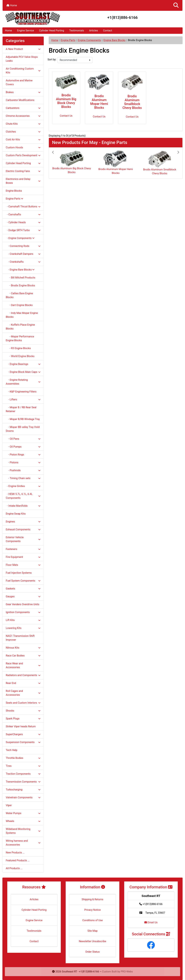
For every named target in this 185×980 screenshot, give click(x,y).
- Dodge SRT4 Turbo (23, 230)
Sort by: (52, 60)
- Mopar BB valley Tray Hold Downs (23, 429)
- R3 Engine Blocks (18, 348)
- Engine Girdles (23, 486)
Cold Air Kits (23, 140)
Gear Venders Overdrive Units (22, 604)
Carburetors (23, 108)
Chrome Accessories (23, 116)
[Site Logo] (33, 18)
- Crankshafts (23, 262)
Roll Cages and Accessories (23, 693)
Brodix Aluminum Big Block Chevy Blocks (66, 101)
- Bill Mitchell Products (21, 278)
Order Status (92, 952)
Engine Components (89, 40)
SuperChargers (23, 734)
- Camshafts (23, 214)
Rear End (23, 683)
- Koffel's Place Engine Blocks (20, 327)
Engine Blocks (14, 191)
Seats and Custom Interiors (23, 703)
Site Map (92, 931)
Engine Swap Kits (16, 514)
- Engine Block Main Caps (23, 372)
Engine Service (25, 31)
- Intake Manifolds (23, 506)
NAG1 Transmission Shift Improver (20, 638)
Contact (108, 31)
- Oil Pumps (23, 447)
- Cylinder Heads (23, 222)
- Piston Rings (23, 455)
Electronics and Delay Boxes (23, 181)
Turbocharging (23, 790)
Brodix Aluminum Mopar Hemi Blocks (99, 102)
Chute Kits (23, 124)
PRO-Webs (127, 972)
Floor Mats (23, 565)
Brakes (23, 92)
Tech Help (12, 750)
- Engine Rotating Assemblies (23, 382)
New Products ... (15, 853)
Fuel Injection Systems (19, 573)
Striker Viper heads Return (21, 726)
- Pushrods (23, 470)
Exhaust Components (23, 529)
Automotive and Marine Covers (19, 82)
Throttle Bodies (23, 758)
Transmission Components (23, 782)
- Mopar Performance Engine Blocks (20, 338)
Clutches (23, 132)
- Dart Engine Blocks (19, 305)
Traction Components (23, 774)
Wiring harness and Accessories (23, 843)
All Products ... (14, 868)
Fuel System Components (23, 581)
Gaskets (23, 589)
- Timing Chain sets (23, 478)
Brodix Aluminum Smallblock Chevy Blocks (132, 102)
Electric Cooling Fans (23, 171)
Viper (9, 805)
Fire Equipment (23, 557)
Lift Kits (23, 620)
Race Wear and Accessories (23, 665)
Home (12, 5)
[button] (176, 5)
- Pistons (23, 462)
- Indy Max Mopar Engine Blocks (22, 315)
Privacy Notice (92, 910)
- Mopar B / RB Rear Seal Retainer (21, 409)
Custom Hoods (23, 147)
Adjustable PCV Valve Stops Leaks (22, 59)
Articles (94, 31)
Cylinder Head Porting (52, 31)
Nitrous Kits (23, 648)
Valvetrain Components (23, 797)
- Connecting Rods (23, 246)
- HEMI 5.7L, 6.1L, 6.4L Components (23, 496)
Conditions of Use (92, 920)
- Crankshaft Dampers (23, 254)
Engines (23, 522)
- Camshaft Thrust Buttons (23, 207)
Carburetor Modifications (20, 100)
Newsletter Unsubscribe (93, 941)
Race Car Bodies (23, 656)
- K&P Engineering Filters (21, 392)
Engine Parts (68, 40)
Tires (23, 766)
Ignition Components (23, 612)
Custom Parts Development (23, 155)
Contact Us (66, 116)
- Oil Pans (23, 439)
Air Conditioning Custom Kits (23, 71)
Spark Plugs (23, 719)
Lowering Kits (23, 628)
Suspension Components (23, 742)
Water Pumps (23, 813)
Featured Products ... (18, 860)
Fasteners (23, 549)
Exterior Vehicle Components (23, 539)
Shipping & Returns (92, 899)
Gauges (23, 596)
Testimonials (77, 31)
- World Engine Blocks (20, 356)
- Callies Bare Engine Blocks (19, 295)
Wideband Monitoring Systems (23, 831)
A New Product (23, 49)
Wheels (23, 821)
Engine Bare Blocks (114, 40)
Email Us (151, 922)
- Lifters (23, 399)
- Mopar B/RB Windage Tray (23, 419)
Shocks (23, 711)
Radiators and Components (23, 675)
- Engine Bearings (23, 364)
